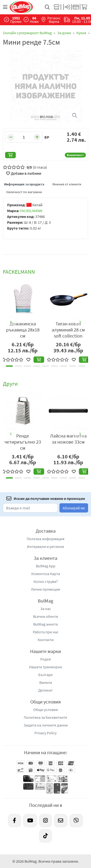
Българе (45, 675)
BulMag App (46, 566)
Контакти (46, 640)
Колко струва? (46, 581)
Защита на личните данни (46, 725)
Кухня (81, 33)
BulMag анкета (45, 624)
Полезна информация (45, 539)
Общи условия (45, 710)
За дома (64, 33)
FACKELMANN (31, 211)
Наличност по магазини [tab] (24, 192)
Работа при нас (46, 632)
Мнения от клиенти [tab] (67, 184)
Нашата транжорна (45, 667)
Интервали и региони (45, 546)
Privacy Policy (45, 733)
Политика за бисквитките (45, 717)
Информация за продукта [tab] (24, 184)
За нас (46, 609)
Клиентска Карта (46, 574)
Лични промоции (45, 589)
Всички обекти (45, 616)
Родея (45, 659)
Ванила (46, 682)
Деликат (45, 690)
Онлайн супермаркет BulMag (27, 33)
